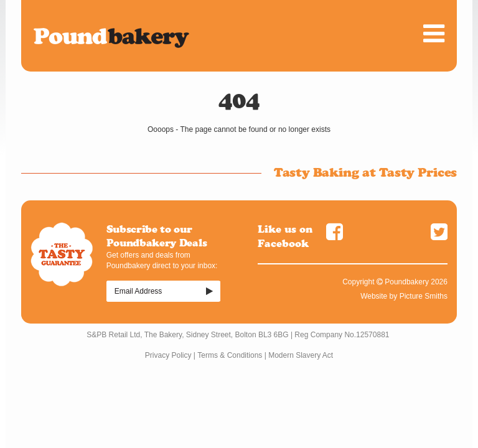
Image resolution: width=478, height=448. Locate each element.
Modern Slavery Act (301, 355)
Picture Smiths (424, 296)
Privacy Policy (168, 355)
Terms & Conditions (230, 355)
